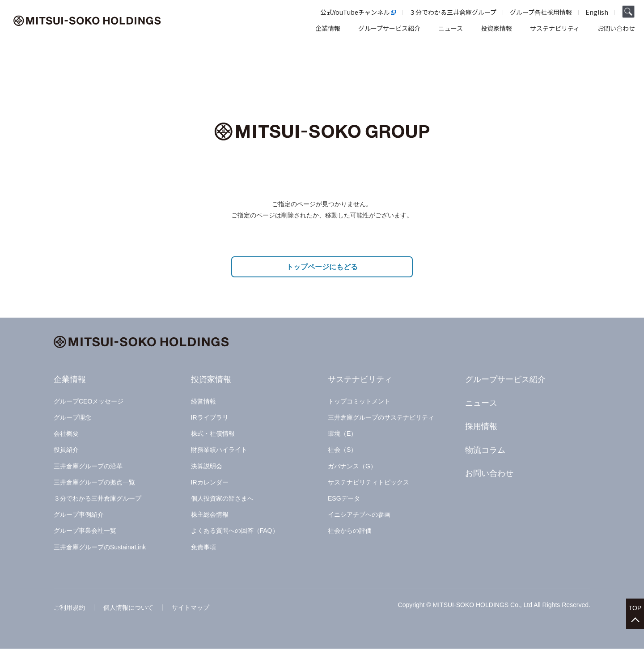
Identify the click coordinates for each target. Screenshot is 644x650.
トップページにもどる (322, 268)
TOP (635, 606)
